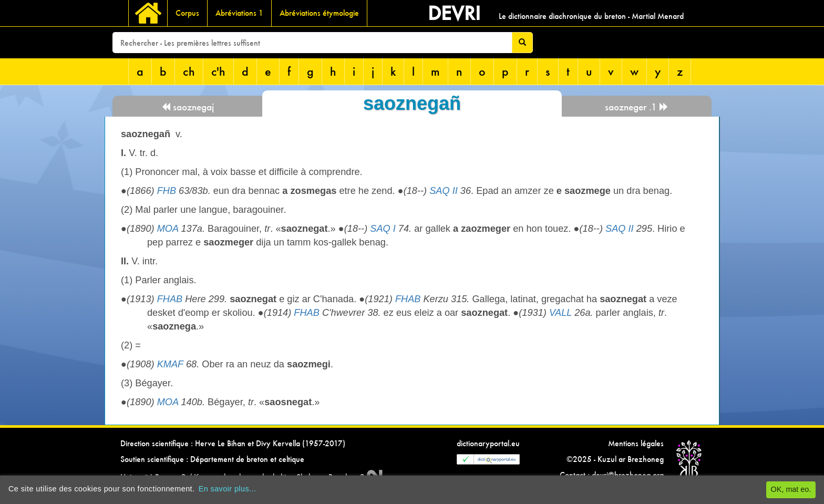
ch (189, 71)
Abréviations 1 (239, 13)
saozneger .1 (637, 107)
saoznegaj (188, 107)
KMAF (170, 364)
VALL (560, 313)
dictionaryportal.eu (488, 443)
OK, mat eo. (791, 489)
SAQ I (383, 229)
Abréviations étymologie (319, 13)
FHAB (170, 299)
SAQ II (444, 191)
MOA (168, 229)
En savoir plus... (228, 489)
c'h (218, 71)
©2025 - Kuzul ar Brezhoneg (615, 459)
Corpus (187, 13)
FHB (167, 191)
